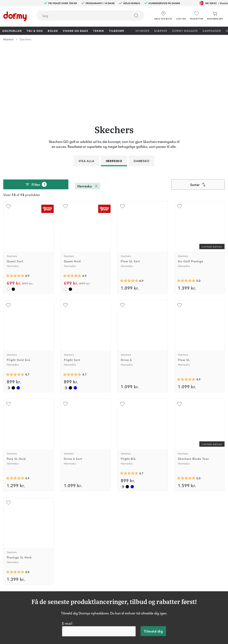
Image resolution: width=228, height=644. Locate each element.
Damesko (142, 90)
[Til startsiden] (15, 16)
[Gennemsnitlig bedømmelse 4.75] (15, 502)
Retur (106, 593)
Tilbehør (117, 31)
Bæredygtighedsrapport (165, 616)
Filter (36, 114)
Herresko (114, 90)
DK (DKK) (214, 3)
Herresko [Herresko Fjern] (88, 116)
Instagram (53, 604)
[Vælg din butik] (163, 14)
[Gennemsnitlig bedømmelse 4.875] (129, 210)
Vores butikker (112, 604)
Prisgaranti (110, 598)
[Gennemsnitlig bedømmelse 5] (186, 210)
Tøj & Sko (35, 31)
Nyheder (142, 31)
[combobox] (90, 16)
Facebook (53, 598)
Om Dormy (157, 593)
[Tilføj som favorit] (8, 136)
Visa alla (86, 90)
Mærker (161, 31)
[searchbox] (81, 16)
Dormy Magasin (185, 31)
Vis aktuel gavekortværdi (119, 616)
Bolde (53, 31)
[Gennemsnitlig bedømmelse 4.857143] (15, 205)
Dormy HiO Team (58, 593)
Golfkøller (12, 31)
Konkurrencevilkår (161, 598)
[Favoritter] (197, 16)
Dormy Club (55, 587)
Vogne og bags (76, 31)
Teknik (99, 31)
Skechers (25, 39)
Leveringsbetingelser (163, 610)
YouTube (52, 616)
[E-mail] (99, 561)
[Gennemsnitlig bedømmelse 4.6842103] (15, 304)
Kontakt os (110, 587)
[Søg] (136, 16)
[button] (181, 14)
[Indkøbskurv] (215, 16)
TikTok (51, 610)
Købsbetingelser (160, 604)
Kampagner (212, 31)
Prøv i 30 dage (159, 587)
